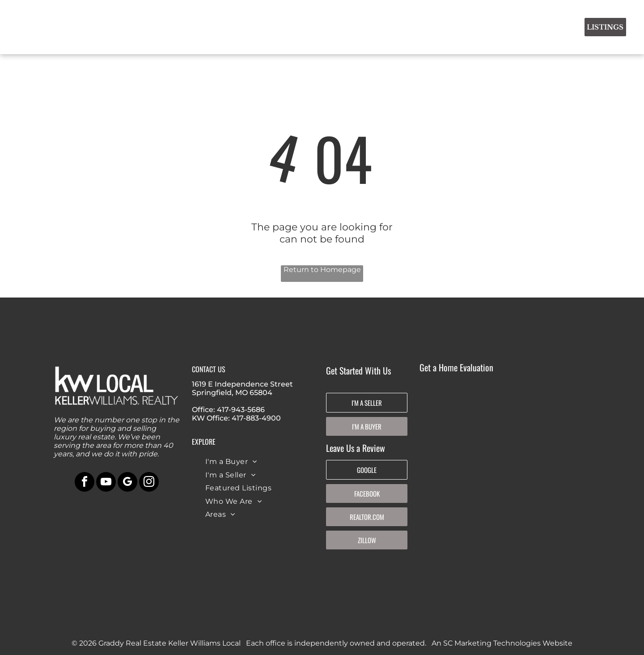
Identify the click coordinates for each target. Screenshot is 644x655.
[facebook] (85, 483)
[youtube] (106, 483)
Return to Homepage (322, 270)
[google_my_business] (127, 483)
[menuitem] (218, 26)
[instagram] (149, 483)
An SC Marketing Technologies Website (502, 643)
